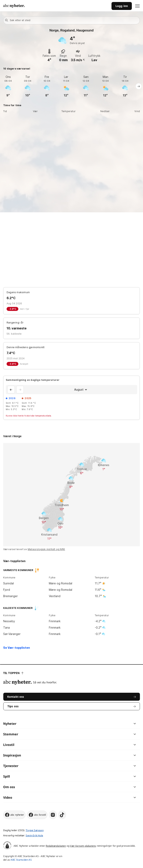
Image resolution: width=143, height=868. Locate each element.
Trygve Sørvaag (35, 830)
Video (8, 797)
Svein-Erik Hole (34, 835)
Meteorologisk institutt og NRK (46, 549)
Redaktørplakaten (56, 846)
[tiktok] (62, 815)
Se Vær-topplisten (17, 648)
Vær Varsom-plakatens (83, 846)
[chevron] (103, 724)
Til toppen (13, 673)
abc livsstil (37, 815)
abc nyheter (14, 815)
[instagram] (53, 815)
